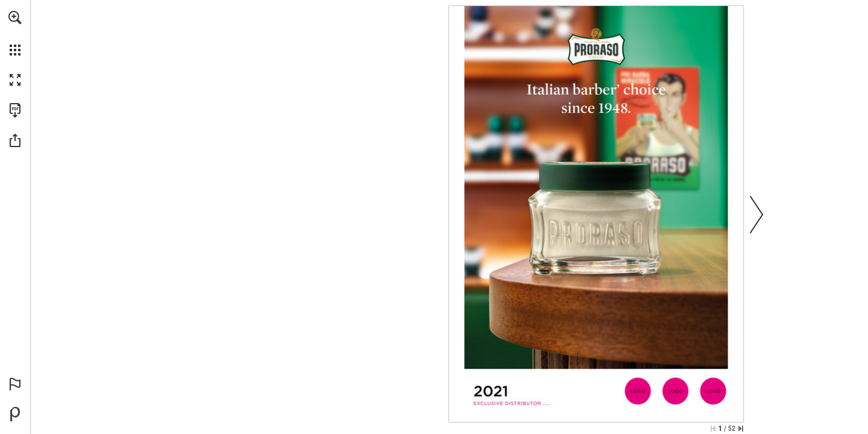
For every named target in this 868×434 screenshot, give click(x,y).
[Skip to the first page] (713, 429)
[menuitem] (15, 33)
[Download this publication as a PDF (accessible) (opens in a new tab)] (15, 110)
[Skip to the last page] (741, 429)
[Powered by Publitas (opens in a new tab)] (15, 414)
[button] (15, 17)
